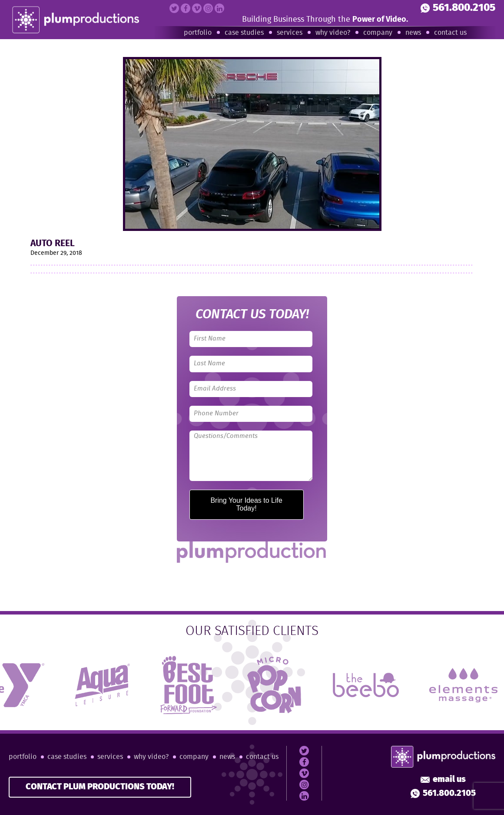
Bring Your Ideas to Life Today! (246, 504)
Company (378, 33)
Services (290, 33)
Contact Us (450, 33)
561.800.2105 (458, 8)
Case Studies (244, 33)
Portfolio (198, 33)
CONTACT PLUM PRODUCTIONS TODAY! (100, 787)
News (413, 33)
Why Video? (333, 33)
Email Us (443, 780)
